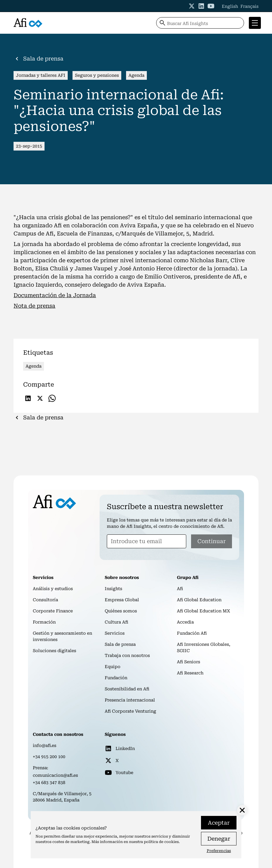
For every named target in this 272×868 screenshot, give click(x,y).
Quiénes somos (121, 611)
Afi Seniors (189, 662)
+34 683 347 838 (49, 782)
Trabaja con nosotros (127, 655)
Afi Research (190, 673)
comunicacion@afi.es (55, 775)
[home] (28, 23)
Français (249, 6)
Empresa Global (122, 600)
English (230, 6)
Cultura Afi (116, 622)
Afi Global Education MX (204, 611)
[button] (254, 23)
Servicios (115, 633)
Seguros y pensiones (97, 75)
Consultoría (45, 600)
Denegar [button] (219, 839)
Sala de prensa (120, 644)
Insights (113, 589)
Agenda (136, 75)
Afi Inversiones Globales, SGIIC (204, 647)
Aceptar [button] (219, 823)
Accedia (185, 622)
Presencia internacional (130, 700)
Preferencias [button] (219, 851)
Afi (180, 589)
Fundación (116, 678)
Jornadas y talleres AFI (41, 75)
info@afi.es (45, 745)
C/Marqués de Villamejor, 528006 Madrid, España (62, 797)
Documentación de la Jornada (55, 295)
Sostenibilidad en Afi (127, 689)
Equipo (113, 667)
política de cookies (161, 842)
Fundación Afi (192, 633)
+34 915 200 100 (49, 757)
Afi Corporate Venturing (130, 711)
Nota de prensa (34, 306)
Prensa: (40, 768)
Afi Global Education (199, 600)
